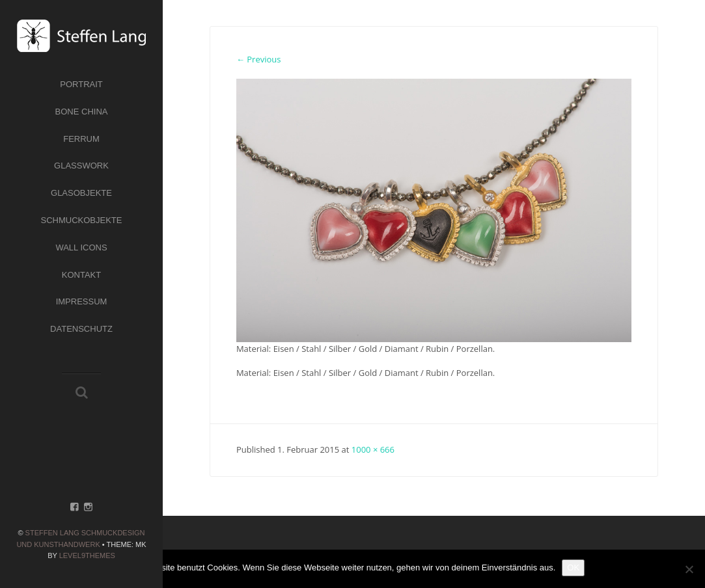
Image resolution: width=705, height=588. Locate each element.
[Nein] (689, 569)
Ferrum (81, 139)
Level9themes (87, 555)
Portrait (81, 84)
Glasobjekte (81, 193)
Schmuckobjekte (82, 220)
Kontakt (81, 275)
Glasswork (81, 166)
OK (573, 568)
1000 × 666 (373, 449)
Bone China (82, 112)
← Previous (259, 59)
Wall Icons (81, 247)
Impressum (82, 301)
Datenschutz (81, 329)
